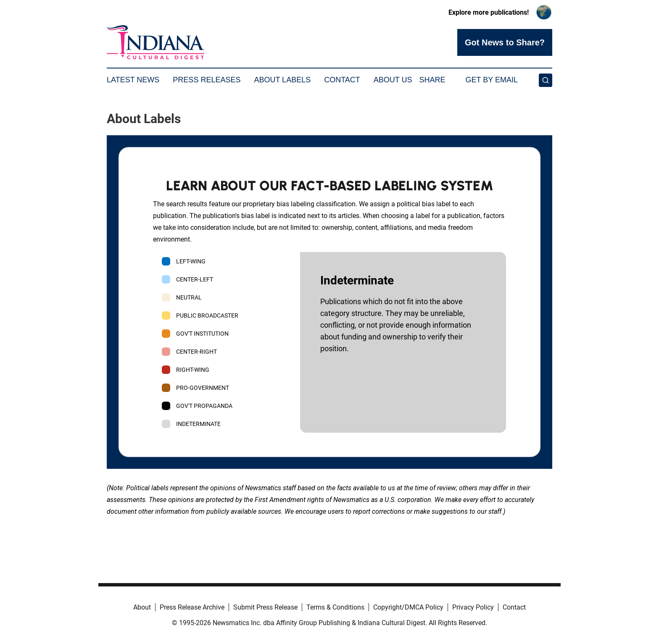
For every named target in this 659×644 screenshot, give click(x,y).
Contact (342, 80)
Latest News (133, 80)
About (142, 607)
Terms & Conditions (335, 607)
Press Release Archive (192, 607)
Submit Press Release (265, 607)
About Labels (282, 80)
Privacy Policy (473, 607)
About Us (393, 80)
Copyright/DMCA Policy (408, 607)
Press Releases (207, 80)
